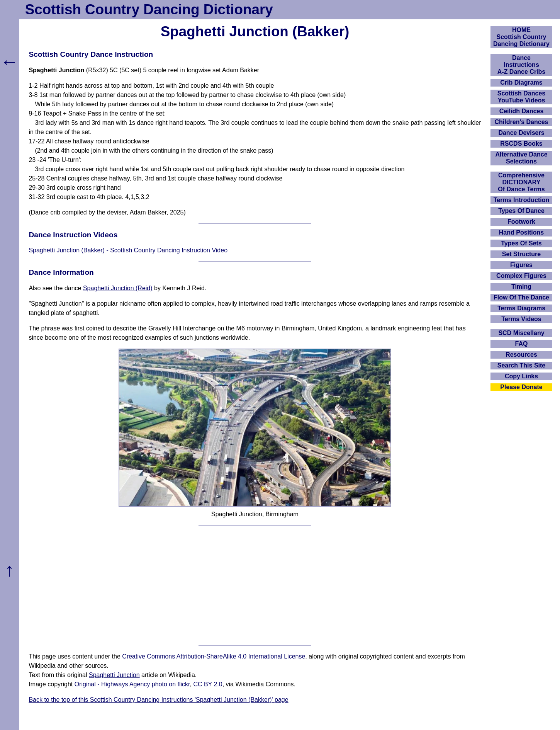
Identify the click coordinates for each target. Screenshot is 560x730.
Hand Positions (521, 232)
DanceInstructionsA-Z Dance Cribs (521, 65)
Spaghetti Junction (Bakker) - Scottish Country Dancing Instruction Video (128, 250)
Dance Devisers (521, 133)
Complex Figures (521, 276)
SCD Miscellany (521, 333)
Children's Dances (522, 122)
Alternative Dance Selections (521, 158)
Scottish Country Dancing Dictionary (149, 9)
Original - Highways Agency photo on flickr (132, 684)
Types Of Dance (521, 211)
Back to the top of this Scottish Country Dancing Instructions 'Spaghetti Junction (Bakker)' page (158, 700)
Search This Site (522, 365)
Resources (521, 355)
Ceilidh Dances (522, 111)
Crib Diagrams (521, 83)
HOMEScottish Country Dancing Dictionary (521, 37)
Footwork (521, 222)
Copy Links (521, 376)
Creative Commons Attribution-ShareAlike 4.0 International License (214, 656)
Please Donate (521, 387)
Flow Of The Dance (521, 297)
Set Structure (521, 254)
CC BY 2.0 (208, 684)
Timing (521, 287)
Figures (521, 265)
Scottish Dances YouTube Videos (521, 97)
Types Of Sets (521, 243)
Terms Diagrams (521, 308)
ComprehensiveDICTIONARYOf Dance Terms (521, 182)
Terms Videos (521, 319)
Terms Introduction (522, 200)
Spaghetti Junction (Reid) (118, 288)
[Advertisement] (255, 585)
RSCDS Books (521, 144)
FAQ (522, 344)
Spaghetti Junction (114, 675)
